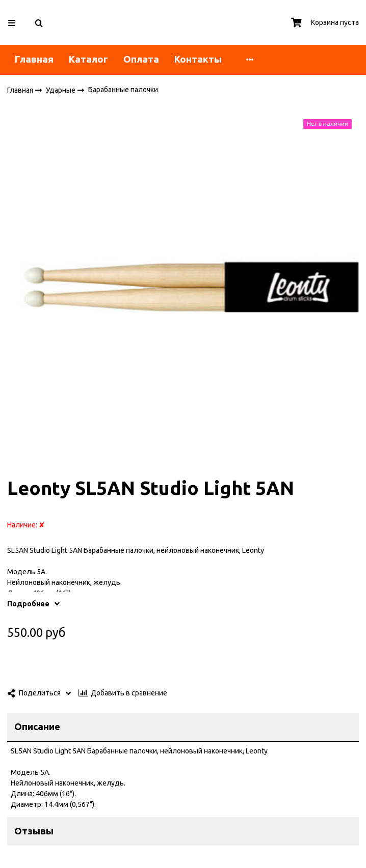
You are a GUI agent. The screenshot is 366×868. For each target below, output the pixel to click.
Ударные (61, 90)
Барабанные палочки (123, 90)
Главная (34, 59)
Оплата (141, 59)
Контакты (198, 59)
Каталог (88, 59)
